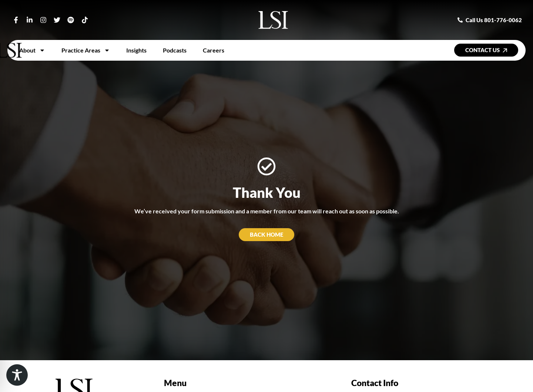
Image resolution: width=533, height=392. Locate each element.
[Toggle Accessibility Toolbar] (17, 375)
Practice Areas (86, 50)
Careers (214, 50)
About (32, 50)
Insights (136, 50)
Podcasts (175, 50)
